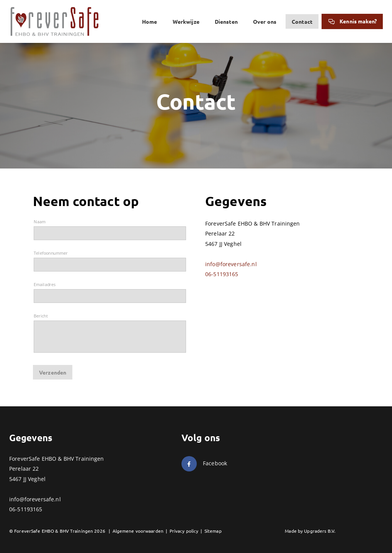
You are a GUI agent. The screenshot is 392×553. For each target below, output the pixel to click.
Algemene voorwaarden (138, 531)
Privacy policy (184, 531)
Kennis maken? (352, 21)
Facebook (215, 463)
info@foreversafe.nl (231, 264)
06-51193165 (222, 274)
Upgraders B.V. (320, 531)
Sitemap (213, 531)
